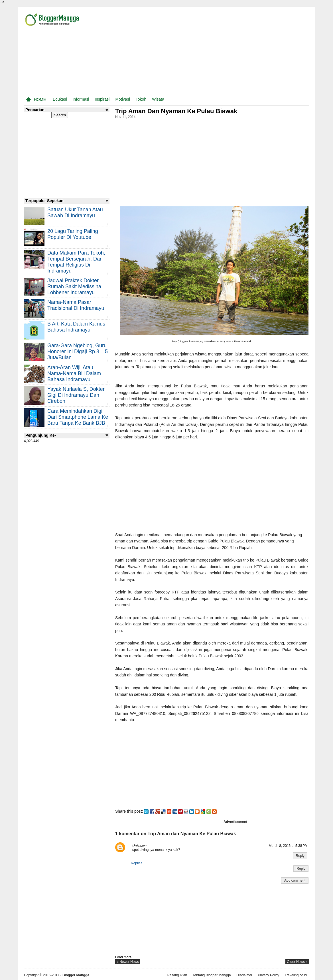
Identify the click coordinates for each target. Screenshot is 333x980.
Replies (137, 863)
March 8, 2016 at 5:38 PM (288, 846)
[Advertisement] (242, 51)
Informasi (81, 99)
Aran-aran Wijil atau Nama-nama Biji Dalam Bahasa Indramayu (74, 373)
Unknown (139, 846)
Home (40, 99)
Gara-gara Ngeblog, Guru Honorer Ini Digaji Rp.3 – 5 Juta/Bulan (78, 351)
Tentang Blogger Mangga (212, 975)
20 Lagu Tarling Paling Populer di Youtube (73, 234)
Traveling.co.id (296, 975)
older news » (297, 962)
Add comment (295, 881)
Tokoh (141, 99)
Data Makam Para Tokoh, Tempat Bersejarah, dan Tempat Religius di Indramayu (76, 262)
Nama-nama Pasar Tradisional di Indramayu (76, 305)
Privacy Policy (268, 975)
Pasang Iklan (177, 975)
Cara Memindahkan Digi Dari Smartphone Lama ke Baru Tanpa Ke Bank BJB (78, 417)
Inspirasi (102, 99)
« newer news (128, 962)
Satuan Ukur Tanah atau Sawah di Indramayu (75, 213)
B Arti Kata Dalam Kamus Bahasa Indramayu (76, 327)
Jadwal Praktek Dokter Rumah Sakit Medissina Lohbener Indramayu (74, 286)
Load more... (125, 957)
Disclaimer (244, 975)
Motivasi (122, 99)
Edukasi (60, 99)
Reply (300, 856)
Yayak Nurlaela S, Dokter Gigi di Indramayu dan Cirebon (76, 395)
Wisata (158, 99)
